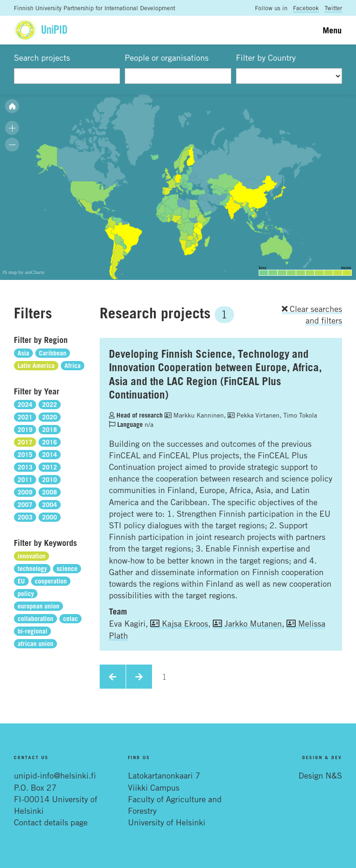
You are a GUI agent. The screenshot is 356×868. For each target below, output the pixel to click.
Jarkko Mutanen (247, 623)
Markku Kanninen (194, 415)
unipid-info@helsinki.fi (55, 775)
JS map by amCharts (23, 272)
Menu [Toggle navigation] (332, 30)
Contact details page (51, 822)
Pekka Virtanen (254, 415)
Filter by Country (266, 57)
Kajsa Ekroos (179, 623)
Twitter (333, 8)
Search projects (42, 57)
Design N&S (320, 775)
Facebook (306, 8)
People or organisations (167, 57)
